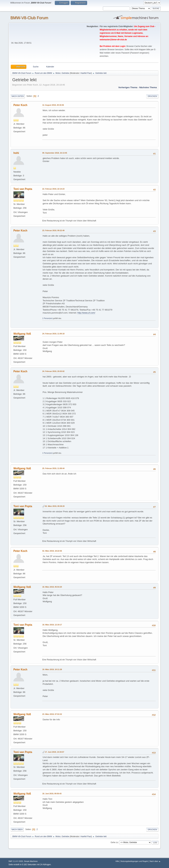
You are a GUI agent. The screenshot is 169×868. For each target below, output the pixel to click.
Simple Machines (31, 861)
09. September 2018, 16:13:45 (55, 153)
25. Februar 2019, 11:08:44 (53, 468)
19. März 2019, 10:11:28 (52, 669)
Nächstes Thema (148, 87)
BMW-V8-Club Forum (29, 18)
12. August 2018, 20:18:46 (53, 105)
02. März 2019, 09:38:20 (55, 506)
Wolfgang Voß (22, 334)
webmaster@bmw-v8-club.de (113, 40)
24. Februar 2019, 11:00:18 (53, 334)
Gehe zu (114, 842)
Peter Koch (20, 105)
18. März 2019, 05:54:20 (52, 587)
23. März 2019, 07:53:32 (52, 714)
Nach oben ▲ (155, 861)
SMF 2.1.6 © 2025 (16, 861)
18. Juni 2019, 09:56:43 (52, 794)
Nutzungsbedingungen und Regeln (134, 861)
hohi (16, 153)
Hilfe (117, 861)
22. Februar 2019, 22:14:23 (53, 189)
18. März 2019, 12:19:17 (52, 625)
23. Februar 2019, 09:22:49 (53, 230)
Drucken (152, 96)
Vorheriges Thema (128, 87)
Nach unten (18, 96)
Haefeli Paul (86, 73)
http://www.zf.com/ (86, 313)
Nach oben (17, 830)
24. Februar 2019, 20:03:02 (53, 371)
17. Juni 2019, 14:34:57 (54, 752)
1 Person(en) (47, 318)
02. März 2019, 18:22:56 (52, 551)
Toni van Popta (23, 189)
